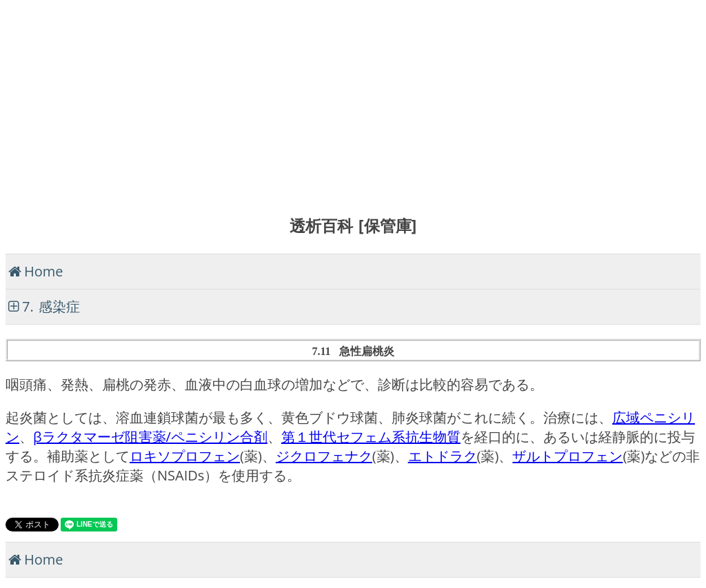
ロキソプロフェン (185, 456)
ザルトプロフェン (567, 456)
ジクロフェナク (324, 456)
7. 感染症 (51, 306)
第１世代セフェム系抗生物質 (371, 437)
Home (44, 271)
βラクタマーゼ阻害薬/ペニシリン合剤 (150, 437)
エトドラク (443, 456)
